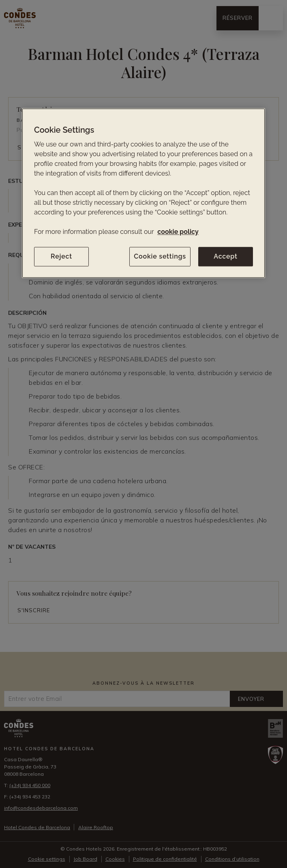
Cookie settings (160, 256)
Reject (61, 256)
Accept (225, 256)
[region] (143, 193)
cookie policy (178, 232)
